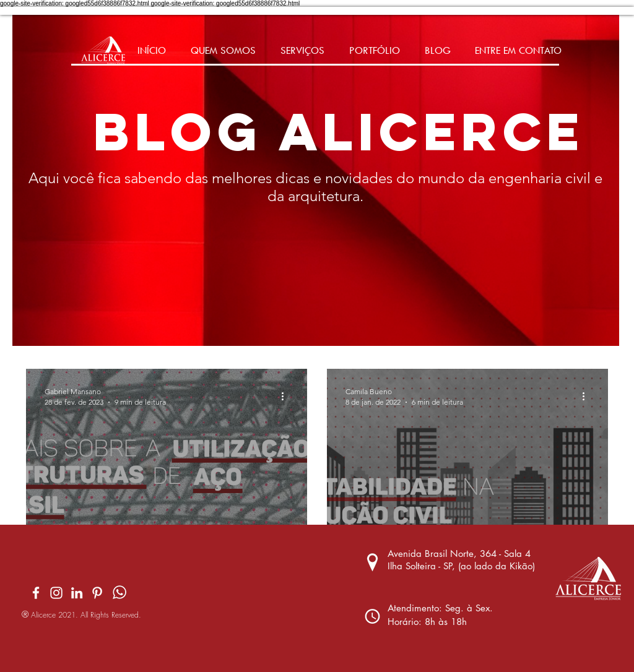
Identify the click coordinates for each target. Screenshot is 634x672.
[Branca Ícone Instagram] (56, 593)
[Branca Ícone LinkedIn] (77, 593)
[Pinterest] (97, 593)
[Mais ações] (287, 396)
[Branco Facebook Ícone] (36, 593)
